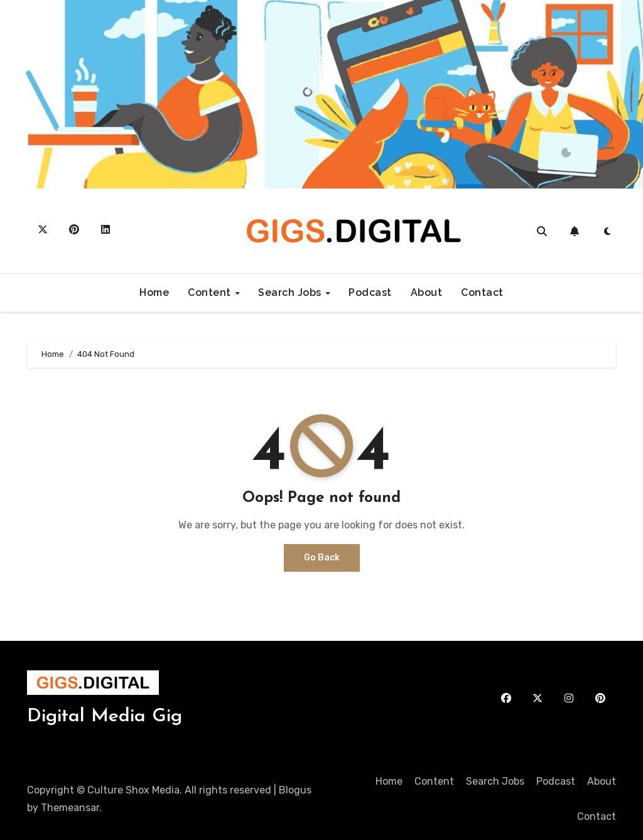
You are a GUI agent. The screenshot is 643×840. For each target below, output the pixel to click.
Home (154, 292)
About (427, 292)
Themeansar (70, 808)
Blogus (295, 790)
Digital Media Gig (105, 717)
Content (211, 292)
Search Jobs (291, 292)
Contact (482, 292)
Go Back (322, 558)
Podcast (370, 292)
